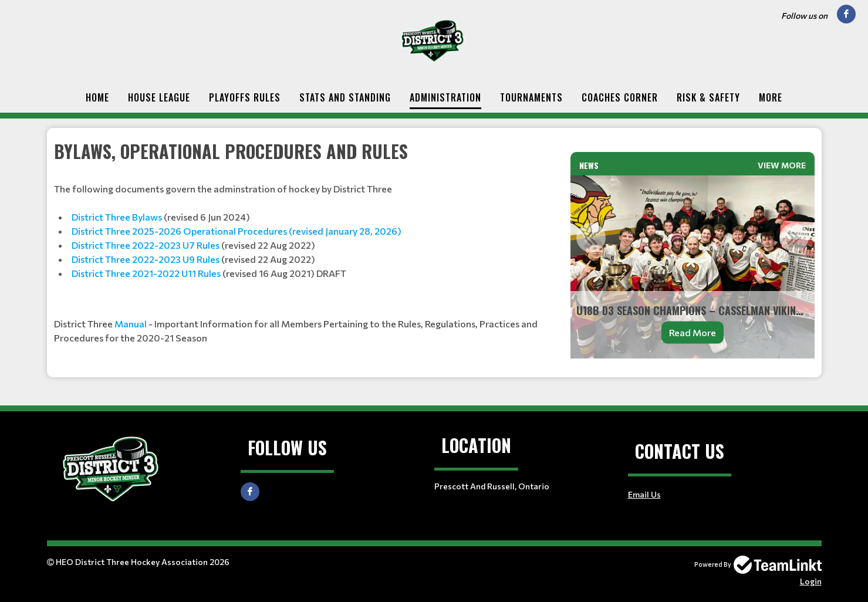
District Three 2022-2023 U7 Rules (146, 245)
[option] (693, 267)
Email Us (644, 494)
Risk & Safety (708, 97)
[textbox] (305, 241)
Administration (445, 97)
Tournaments (531, 97)
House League (159, 97)
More (771, 97)
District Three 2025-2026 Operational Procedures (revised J (200, 231)
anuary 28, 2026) (365, 231)
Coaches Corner (620, 97)
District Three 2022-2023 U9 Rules (146, 259)
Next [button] (794, 238)
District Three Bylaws (117, 217)
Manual (131, 324)
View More (782, 165)
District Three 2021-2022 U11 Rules (146, 273)
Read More (693, 332)
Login (811, 581)
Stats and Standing (345, 97)
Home (97, 97)
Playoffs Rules (245, 97)
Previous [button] (591, 238)
